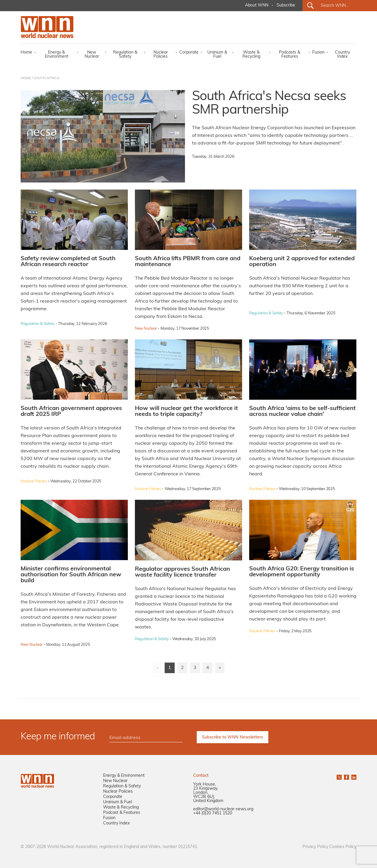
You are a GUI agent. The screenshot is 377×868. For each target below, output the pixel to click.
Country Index (342, 55)
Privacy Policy (315, 847)
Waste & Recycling (251, 55)
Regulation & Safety (125, 55)
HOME (26, 78)
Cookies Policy (343, 847)
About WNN (257, 5)
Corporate (189, 53)
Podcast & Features (122, 813)
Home (26, 53)
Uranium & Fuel (217, 55)
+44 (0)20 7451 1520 (213, 813)
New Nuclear (92, 55)
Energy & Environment (57, 55)
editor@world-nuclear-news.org (223, 809)
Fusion (318, 53)
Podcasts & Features (290, 55)
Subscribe (286, 5)
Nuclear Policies (161, 55)
